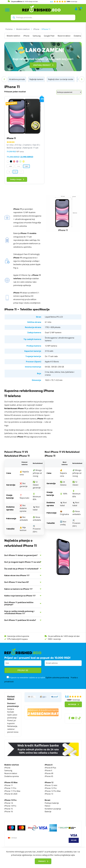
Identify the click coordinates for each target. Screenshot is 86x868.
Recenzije (72, 704)
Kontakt (11, 712)
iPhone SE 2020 (11, 794)
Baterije (48, 811)
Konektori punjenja (53, 809)
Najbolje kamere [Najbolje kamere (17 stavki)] (36, 79)
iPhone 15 (9, 809)
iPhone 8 (48, 765)
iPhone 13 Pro (10, 800)
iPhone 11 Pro (10, 788)
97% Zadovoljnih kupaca (17, 639)
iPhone (36, 29)
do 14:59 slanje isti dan (25, 1)
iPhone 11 (9, 785)
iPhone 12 (49, 782)
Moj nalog (76, 9)
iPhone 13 (49, 794)
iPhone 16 (9, 811)
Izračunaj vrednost (42, 65)
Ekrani (47, 800)
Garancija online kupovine (18, 636)
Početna (9, 29)
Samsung (37, 36)
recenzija (64, 1)
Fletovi (47, 806)
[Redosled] (69, 92)
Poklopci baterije (52, 803)
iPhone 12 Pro (51, 788)
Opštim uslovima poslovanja (57, 677)
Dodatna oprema (12, 776)
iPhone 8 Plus (50, 768)
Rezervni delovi (64, 36)
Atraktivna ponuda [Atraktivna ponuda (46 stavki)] (17, 79)
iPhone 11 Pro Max (12, 791)
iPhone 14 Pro (10, 806)
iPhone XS (49, 776)
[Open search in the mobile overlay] (43, 17)
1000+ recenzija (54, 639)
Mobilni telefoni (23, 29)
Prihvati (42, 861)
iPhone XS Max (11, 782)
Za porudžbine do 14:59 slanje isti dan (64, 636)
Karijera (11, 709)
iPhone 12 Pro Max (53, 791)
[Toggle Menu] (7, 10)
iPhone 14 (9, 803)
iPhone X (48, 770)
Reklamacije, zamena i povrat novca (13, 729)
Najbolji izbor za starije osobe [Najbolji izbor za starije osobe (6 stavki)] (61, 79)
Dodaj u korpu (16, 179)
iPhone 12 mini (51, 785)
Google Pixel (49, 36)
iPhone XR (49, 773)
